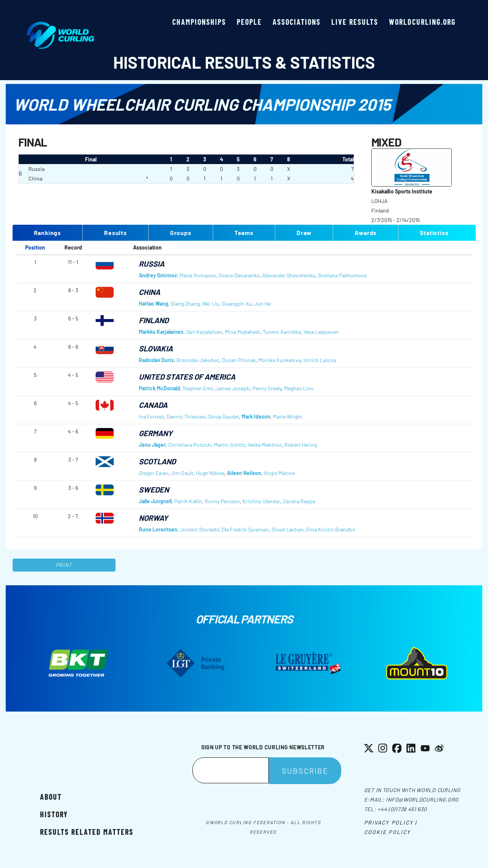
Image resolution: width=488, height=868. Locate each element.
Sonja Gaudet (224, 416)
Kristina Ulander (261, 501)
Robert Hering (301, 445)
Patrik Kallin (188, 501)
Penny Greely (267, 388)
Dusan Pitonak (239, 360)
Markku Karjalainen (161, 332)
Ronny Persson (222, 501)
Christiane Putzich (190, 445)
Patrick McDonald (159, 388)
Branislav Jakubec (198, 360)
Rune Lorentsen (158, 529)
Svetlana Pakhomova (342, 275)
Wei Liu (211, 304)
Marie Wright (288, 416)
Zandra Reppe (299, 501)
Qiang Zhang (185, 304)
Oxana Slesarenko (239, 275)
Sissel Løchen (287, 529)
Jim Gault (182, 473)
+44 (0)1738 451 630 (402, 809)
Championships (199, 22)
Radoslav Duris (156, 360)
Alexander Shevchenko (289, 275)
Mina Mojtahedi (242, 332)
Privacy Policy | (391, 822)
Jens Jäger (152, 445)
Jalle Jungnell (155, 501)
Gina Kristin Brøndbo (331, 529)
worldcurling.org (422, 22)
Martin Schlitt (230, 445)
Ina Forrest (151, 416)
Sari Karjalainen (204, 332)
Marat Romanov (198, 275)
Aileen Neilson (244, 473)
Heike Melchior (265, 445)
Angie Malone (279, 473)
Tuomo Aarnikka (282, 332)
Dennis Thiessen (186, 416)
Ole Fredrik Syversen (245, 529)
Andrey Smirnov (158, 275)
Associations (297, 22)
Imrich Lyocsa (320, 360)
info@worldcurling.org (422, 800)
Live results (355, 22)
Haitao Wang (153, 304)
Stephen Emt (198, 388)
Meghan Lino (299, 388)
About (51, 797)
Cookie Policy (387, 832)
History (54, 814)
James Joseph (233, 388)
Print (64, 565)
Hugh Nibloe (210, 473)
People (249, 22)
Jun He (262, 304)
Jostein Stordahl (199, 529)
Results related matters (87, 832)
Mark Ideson (256, 416)
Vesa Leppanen (321, 332)
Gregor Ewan (153, 473)
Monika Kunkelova (280, 360)
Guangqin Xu (237, 304)
